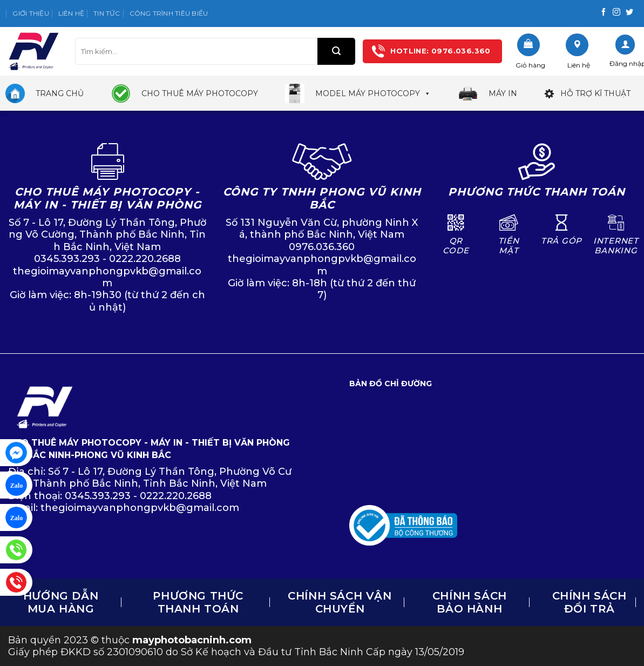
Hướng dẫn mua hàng (61, 602)
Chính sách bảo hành (470, 602)
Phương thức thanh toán (198, 602)
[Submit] (336, 51)
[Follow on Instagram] (616, 12)
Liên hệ (72, 13)
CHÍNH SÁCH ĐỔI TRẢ (589, 602)
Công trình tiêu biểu (169, 13)
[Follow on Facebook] (604, 12)
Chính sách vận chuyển (340, 602)
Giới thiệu (30, 13)
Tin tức (107, 13)
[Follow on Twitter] (629, 12)
